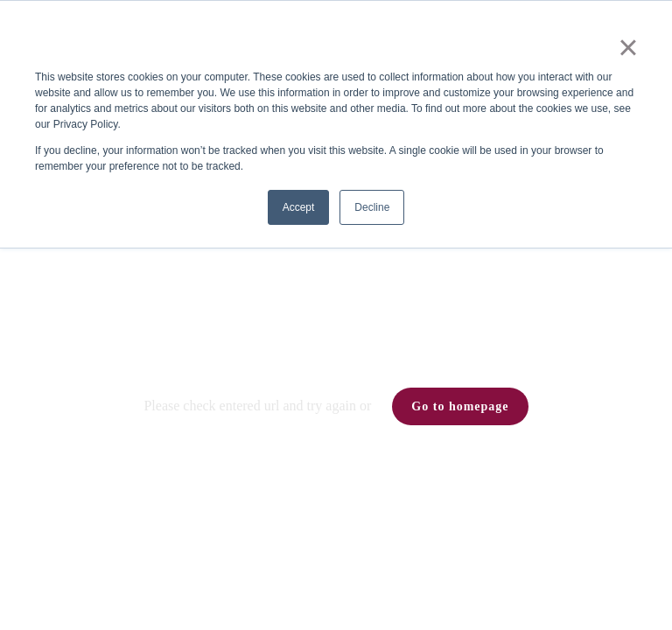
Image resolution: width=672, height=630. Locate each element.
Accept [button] (299, 207)
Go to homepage (460, 406)
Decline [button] (372, 207)
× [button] (628, 47)
